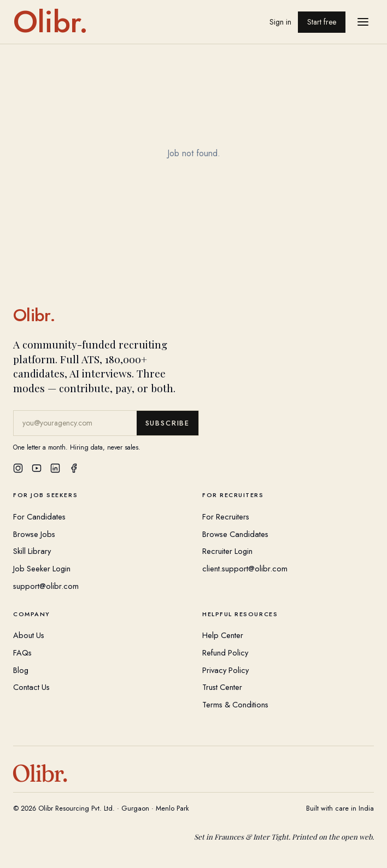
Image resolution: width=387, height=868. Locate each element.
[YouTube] (37, 468)
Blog (21, 670)
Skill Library (32, 551)
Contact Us (31, 687)
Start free (322, 22)
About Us (29, 635)
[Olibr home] (51, 22)
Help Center (223, 635)
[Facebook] (74, 468)
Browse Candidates (235, 534)
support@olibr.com (46, 586)
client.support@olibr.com (245, 568)
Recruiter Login (227, 551)
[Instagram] (18, 468)
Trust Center (222, 687)
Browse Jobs (34, 534)
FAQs (22, 653)
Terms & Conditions (235, 704)
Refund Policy (225, 653)
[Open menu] (363, 22)
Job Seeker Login (42, 568)
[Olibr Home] (193, 315)
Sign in (280, 22)
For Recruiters (226, 516)
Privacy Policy (225, 670)
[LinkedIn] (55, 468)
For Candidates (39, 516)
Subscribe (168, 423)
